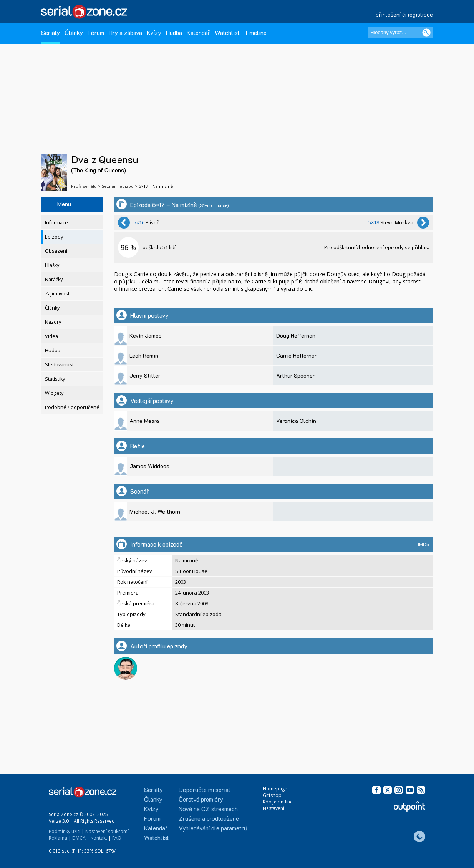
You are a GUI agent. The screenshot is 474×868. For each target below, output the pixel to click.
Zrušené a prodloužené (209, 818)
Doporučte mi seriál (205, 789)
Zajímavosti (58, 294)
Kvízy (154, 32)
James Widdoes (149, 466)
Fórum (96, 32)
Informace (56, 223)
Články (74, 32)
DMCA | (81, 838)
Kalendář (198, 32)
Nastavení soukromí (107, 831)
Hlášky (52, 265)
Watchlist (227, 32)
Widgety (54, 393)
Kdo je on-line (278, 802)
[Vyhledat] (426, 33)
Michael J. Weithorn (155, 511)
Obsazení (56, 251)
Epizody (54, 237)
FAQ (117, 838)
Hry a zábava (125, 32)
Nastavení (273, 808)
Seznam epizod (118, 186)
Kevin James (146, 335)
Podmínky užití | (66, 831)
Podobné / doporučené (72, 407)
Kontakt (99, 838)
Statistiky (55, 379)
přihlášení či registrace (404, 14)
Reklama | (60, 838)
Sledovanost (59, 365)
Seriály (51, 32)
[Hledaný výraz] (400, 33)
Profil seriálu (84, 186)
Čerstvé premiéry (201, 799)
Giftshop (272, 795)
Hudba (174, 32)
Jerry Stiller (145, 375)
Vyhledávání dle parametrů (213, 828)
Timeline (255, 32)
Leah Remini (145, 355)
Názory (53, 322)
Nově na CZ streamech (208, 809)
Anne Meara (144, 421)
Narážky (54, 279)
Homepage (275, 789)
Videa (51, 336)
